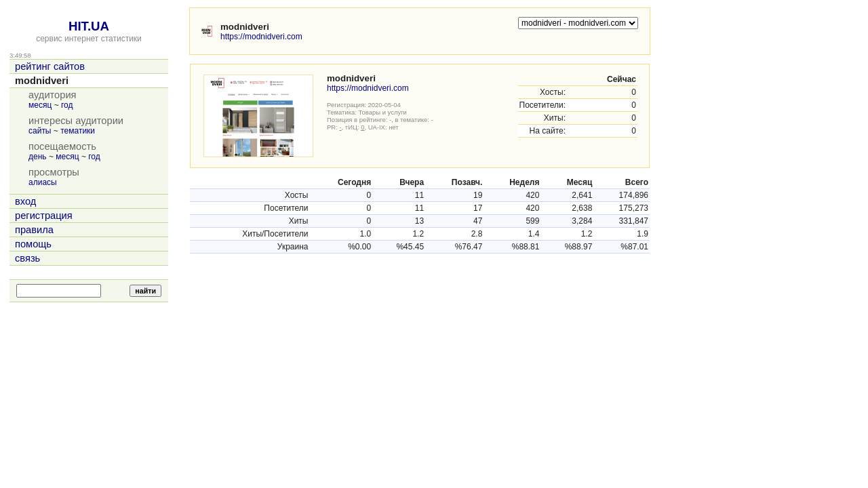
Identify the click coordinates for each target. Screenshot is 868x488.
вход (25, 201)
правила (34, 230)
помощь (33, 244)
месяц (40, 105)
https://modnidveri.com (261, 37)
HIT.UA (89, 26)
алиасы (43, 182)
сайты (40, 131)
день (38, 157)
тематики (78, 131)
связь (27, 258)
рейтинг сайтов (50, 66)
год (67, 105)
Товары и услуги (383, 112)
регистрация (44, 216)
